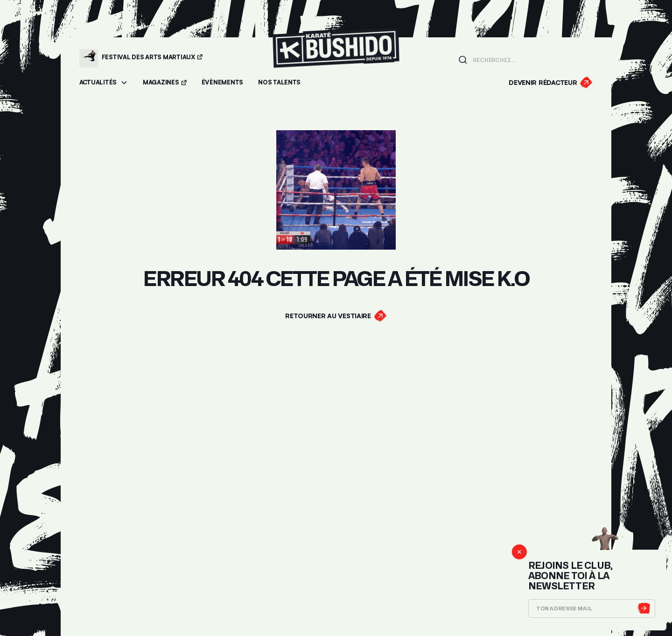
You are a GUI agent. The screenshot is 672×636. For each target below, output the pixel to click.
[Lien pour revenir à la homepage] (336, 58)
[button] (104, 83)
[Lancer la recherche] (463, 60)
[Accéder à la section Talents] (279, 83)
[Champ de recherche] (530, 59)
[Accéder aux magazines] (165, 83)
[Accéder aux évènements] (222, 83)
